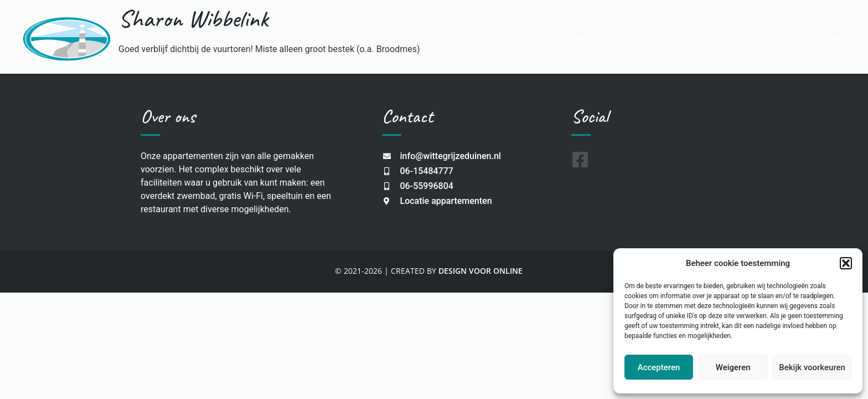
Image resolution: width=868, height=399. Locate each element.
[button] (846, 263)
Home (464, 39)
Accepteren (659, 367)
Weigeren (733, 367)
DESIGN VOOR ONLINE (480, 271)
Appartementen (611, 39)
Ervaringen (825, 39)
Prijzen (694, 39)
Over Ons (525, 39)
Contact (755, 39)
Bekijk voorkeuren (812, 367)
